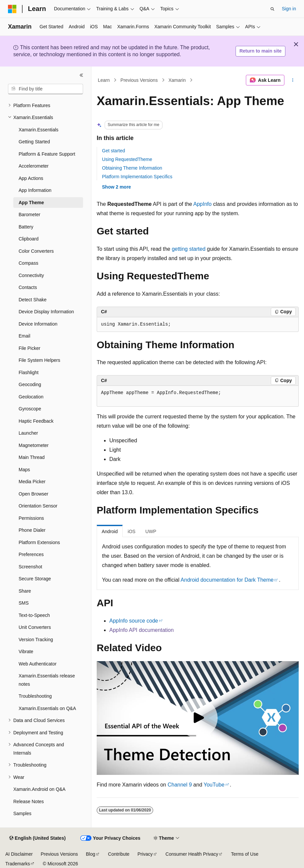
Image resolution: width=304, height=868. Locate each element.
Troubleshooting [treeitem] (35, 696)
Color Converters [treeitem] (36, 251)
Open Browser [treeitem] (33, 494)
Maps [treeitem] (24, 470)
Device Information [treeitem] (38, 324)
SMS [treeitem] (24, 603)
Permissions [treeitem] (31, 518)
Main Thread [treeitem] (32, 457)
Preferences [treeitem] (31, 554)
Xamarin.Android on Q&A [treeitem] (39, 789)
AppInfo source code (134, 621)
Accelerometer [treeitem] (34, 166)
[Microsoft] (12, 9)
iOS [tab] (131, 531)
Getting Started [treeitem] (34, 142)
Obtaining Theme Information (132, 168)
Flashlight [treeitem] (29, 372)
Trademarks (18, 864)
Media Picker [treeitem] (32, 482)
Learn (104, 80)
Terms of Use (245, 854)
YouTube (214, 785)
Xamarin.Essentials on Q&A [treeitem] (47, 708)
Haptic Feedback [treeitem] (36, 421)
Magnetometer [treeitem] (34, 445)
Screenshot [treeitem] (30, 567)
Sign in (289, 9)
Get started (113, 151)
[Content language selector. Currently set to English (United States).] (37, 838)
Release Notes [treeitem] (29, 801)
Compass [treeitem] (28, 263)
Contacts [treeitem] (28, 287)
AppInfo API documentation (142, 630)
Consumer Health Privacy (192, 854)
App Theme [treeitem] (31, 203)
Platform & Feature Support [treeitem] (47, 154)
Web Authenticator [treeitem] (38, 664)
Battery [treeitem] (26, 227)
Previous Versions (139, 80)
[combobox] (46, 89)
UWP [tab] (151, 531)
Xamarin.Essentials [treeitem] (39, 130)
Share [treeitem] (25, 591)
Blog (91, 854)
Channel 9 (180, 785)
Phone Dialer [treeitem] (32, 530)
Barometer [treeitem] (29, 215)
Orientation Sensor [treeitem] (38, 506)
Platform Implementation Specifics (137, 177)
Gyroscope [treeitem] (30, 409)
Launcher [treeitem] (28, 433)
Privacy (145, 854)
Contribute (119, 854)
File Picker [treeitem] (29, 348)
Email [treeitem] (24, 336)
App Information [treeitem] (35, 190)
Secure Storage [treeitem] (35, 579)
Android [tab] (110, 531)
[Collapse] (81, 75)
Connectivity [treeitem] (31, 275)
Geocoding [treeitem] (30, 384)
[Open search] (272, 9)
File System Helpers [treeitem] (39, 360)
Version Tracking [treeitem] (36, 640)
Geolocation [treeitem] (31, 397)
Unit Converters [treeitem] (35, 627)
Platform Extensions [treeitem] (39, 542)
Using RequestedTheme (127, 159)
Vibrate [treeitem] (26, 651)
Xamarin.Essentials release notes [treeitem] (47, 680)
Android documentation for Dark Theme (227, 580)
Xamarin (177, 80)
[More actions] (293, 80)
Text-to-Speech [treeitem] (34, 615)
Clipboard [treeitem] (29, 239)
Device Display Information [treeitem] (46, 312)
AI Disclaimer (19, 854)
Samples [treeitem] (22, 813)
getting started (189, 249)
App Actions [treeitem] (31, 178)
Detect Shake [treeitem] (33, 300)
